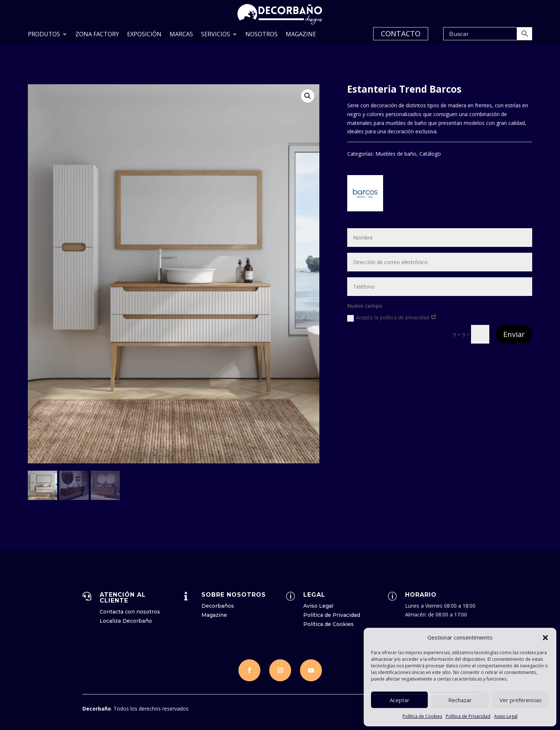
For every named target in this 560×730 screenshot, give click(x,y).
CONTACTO (401, 34)
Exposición (144, 35)
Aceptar (400, 700)
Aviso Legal (506, 716)
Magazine (301, 35)
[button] (545, 638)
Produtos (44, 35)
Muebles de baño (396, 154)
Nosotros (262, 35)
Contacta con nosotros (130, 612)
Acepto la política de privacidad (392, 318)
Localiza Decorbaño (126, 621)
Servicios (216, 35)
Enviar (514, 334)
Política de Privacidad (468, 716)
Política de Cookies (422, 716)
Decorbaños (218, 606)
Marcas (181, 35)
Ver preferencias (521, 700)
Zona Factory (97, 35)
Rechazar (460, 700)
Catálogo (430, 154)
